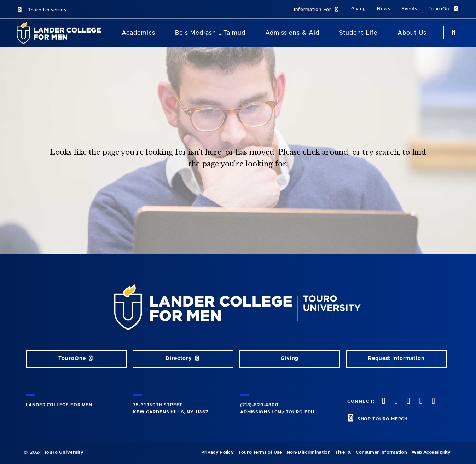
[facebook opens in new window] (383, 402)
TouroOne (444, 9)
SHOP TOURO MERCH (383, 419)
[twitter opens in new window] (395, 402)
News (384, 9)
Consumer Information (381, 452)
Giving (359, 9)
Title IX (343, 452)
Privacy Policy (217, 452)
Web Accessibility (431, 452)
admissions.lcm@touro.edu (277, 412)
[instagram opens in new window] (408, 402)
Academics (138, 33)
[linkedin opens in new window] (433, 402)
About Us (412, 33)
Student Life (358, 33)
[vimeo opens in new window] (420, 402)
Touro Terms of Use (260, 452)
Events (409, 9)
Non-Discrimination (309, 452)
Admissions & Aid (292, 33)
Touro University (42, 10)
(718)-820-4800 (259, 405)
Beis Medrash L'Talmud (210, 33)
